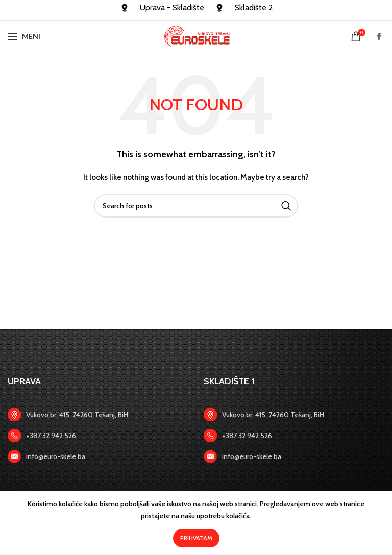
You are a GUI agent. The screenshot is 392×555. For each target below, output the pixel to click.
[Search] (196, 206)
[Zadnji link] (98, 436)
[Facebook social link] (379, 36)
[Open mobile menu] (24, 36)
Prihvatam (196, 538)
